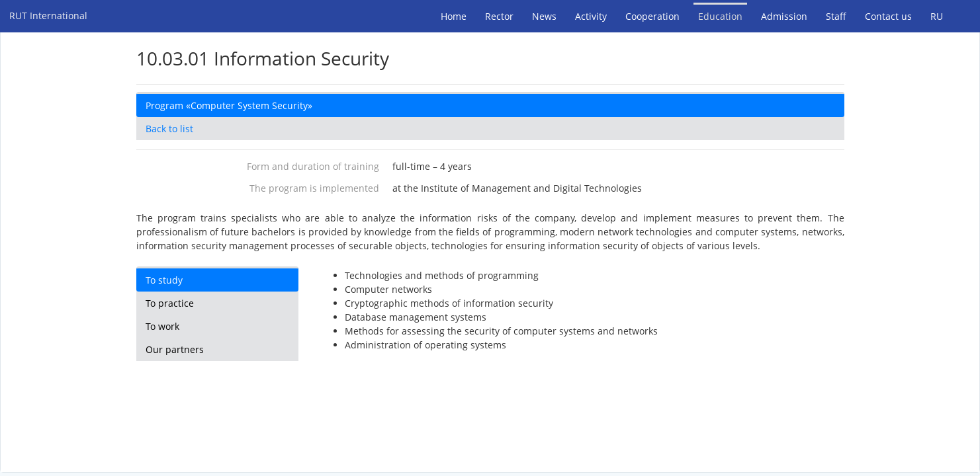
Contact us (888, 16)
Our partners (175, 349)
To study (164, 280)
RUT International (48, 16)
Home (454, 16)
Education (720, 16)
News (544, 16)
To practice (170, 303)
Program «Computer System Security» (229, 105)
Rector (499, 16)
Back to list (169, 129)
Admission (784, 16)
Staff (836, 16)
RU (937, 16)
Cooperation (652, 16)
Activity (591, 16)
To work (162, 326)
